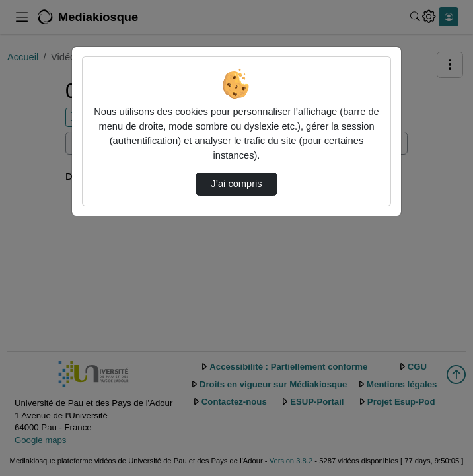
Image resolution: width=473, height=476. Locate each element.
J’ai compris (236, 184)
